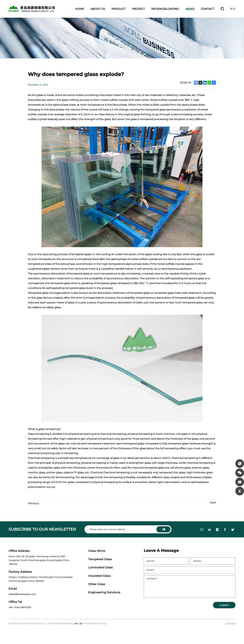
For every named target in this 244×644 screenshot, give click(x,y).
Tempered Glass (100, 559)
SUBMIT (224, 605)
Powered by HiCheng (95, 623)
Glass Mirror (97, 551)
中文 (233, 9)
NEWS (190, 9)
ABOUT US (98, 9)
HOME (80, 9)
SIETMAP (230, 623)
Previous (33, 503)
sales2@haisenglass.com (22, 594)
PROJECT (138, 9)
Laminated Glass (100, 568)
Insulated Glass (99, 576)
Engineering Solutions (104, 592)
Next (213, 503)
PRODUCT (119, 9)
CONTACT (207, 9)
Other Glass (97, 584)
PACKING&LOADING (165, 9)
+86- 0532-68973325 (20, 607)
